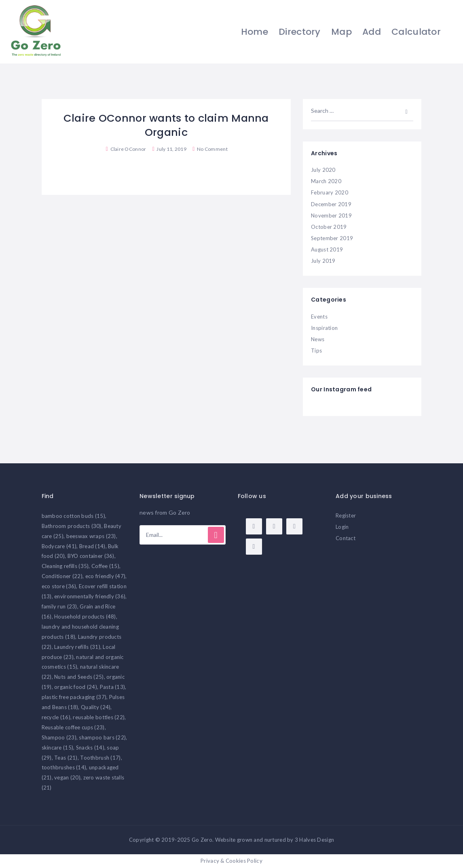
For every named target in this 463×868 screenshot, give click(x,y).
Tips (316, 351)
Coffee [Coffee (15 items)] (105, 566)
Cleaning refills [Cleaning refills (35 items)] (65, 566)
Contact (346, 538)
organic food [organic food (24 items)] (76, 687)
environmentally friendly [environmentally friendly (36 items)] (90, 596)
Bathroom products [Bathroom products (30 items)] (72, 526)
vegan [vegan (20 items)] (67, 777)
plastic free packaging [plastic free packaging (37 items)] (74, 697)
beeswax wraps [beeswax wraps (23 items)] (91, 536)
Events (319, 317)
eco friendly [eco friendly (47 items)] (106, 576)
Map (341, 32)
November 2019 (331, 215)
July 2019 (323, 261)
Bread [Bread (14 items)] (92, 546)
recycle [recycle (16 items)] (56, 717)
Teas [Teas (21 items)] (66, 758)
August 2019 (327, 249)
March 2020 (326, 181)
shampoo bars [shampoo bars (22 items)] (102, 737)
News (318, 339)
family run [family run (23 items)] (59, 606)
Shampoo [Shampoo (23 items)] (59, 737)
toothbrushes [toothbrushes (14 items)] (64, 767)
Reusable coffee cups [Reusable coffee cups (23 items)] (73, 727)
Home (253, 32)
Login (342, 527)
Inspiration (324, 328)
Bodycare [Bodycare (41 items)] (59, 546)
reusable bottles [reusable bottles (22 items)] (99, 717)
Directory (299, 32)
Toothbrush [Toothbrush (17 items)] (100, 758)
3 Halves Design (314, 840)
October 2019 (329, 227)
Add (371, 32)
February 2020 (330, 192)
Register (346, 515)
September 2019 (332, 238)
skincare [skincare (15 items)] (58, 748)
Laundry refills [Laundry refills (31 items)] (77, 647)
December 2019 (331, 204)
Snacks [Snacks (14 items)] (90, 748)
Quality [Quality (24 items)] (96, 707)
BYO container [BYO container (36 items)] (91, 556)
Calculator (415, 32)
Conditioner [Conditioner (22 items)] (62, 576)
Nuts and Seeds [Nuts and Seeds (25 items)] (79, 677)
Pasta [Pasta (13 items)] (113, 687)
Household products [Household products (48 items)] (85, 617)
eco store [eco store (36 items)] (59, 586)
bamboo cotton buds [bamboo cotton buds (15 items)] (73, 516)
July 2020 (323, 170)
